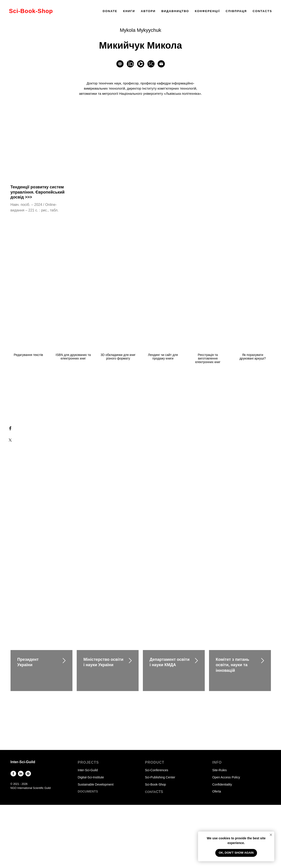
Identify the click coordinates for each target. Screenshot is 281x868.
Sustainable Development (96, 784)
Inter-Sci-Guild (88, 770)
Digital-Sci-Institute (91, 777)
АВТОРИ (148, 11)
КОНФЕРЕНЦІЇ (207, 11)
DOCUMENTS (88, 791)
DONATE (110, 11)
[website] (120, 64)
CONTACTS (262, 11)
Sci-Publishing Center (160, 777)
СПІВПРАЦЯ (236, 11)
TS (161, 792)
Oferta (217, 791)
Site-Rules (220, 770)
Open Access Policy (226, 777)
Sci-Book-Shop (156, 784)
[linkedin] (21, 774)
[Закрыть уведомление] (271, 835)
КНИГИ (129, 11)
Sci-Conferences (157, 770)
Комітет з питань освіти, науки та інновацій (232, 665)
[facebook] (13, 774)
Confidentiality (222, 784)
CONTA (151, 792)
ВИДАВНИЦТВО (175, 11)
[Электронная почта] (161, 64)
